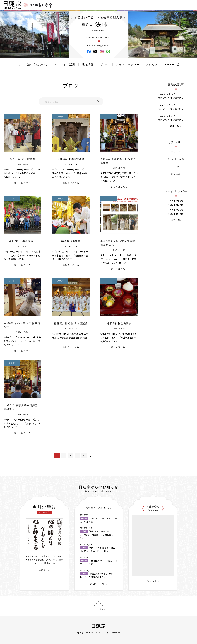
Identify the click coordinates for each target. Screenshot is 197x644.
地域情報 (88, 65)
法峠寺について (38, 65)
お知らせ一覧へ (99, 584)
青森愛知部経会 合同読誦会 (71, 323)
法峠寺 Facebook (89, 52)
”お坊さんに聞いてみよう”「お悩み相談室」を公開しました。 (97, 535)
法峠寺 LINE (108, 52)
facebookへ (153, 581)
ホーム (19, 64)
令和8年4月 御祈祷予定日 (171, 109)
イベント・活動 (65, 65)
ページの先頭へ (99, 609)
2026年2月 (174, 210)
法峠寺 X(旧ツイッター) (95, 52)
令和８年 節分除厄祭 (23, 159)
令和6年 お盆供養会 (119, 323)
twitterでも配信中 (42, 563)
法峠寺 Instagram (102, 52)
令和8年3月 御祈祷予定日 (171, 120)
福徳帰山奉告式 (71, 241)
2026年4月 (174, 201)
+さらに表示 (176, 220)
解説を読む (45, 570)
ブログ (105, 65)
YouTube (170, 64)
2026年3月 (174, 205)
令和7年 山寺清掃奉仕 (23, 241)
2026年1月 (174, 214)
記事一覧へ (176, 126)
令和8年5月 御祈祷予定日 (171, 98)
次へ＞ (91, 456)
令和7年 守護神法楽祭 (71, 159)
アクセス (152, 65)
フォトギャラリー (128, 65)
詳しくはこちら (23, 183)
